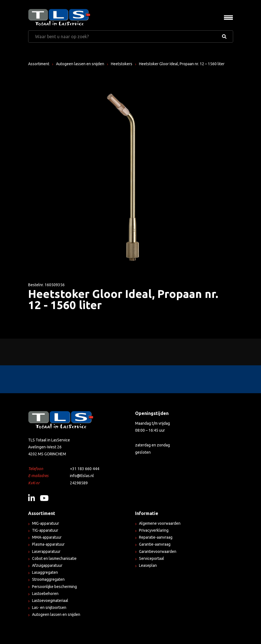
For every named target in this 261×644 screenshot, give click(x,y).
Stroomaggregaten (48, 579)
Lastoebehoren (45, 594)
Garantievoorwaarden (158, 551)
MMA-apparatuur (47, 537)
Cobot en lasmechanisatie (54, 558)
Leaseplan (148, 565)
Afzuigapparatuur (47, 565)
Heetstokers (122, 64)
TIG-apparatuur (45, 530)
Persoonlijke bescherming (54, 587)
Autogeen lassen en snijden (80, 64)
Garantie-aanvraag (155, 544)
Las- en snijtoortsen (49, 607)
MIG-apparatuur (46, 523)
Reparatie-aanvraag (156, 537)
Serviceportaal (152, 558)
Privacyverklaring (154, 530)
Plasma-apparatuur (48, 544)
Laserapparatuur (46, 551)
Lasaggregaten (45, 572)
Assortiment (39, 64)
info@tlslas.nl (82, 476)
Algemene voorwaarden (160, 523)
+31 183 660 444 (85, 469)
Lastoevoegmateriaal (50, 601)
